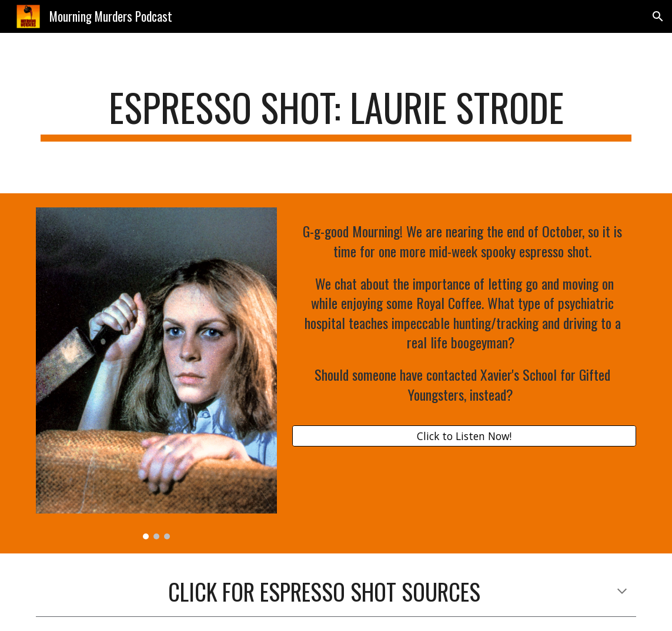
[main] (336, 113)
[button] (658, 16)
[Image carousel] (156, 374)
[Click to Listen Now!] (464, 436)
